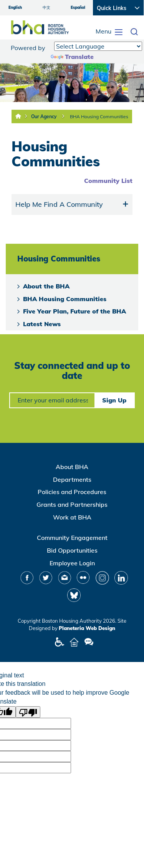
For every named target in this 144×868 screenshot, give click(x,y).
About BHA (72, 467)
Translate (72, 57)
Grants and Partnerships (72, 504)
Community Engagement (72, 538)
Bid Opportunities (72, 550)
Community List (108, 181)
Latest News (42, 324)
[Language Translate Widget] (98, 46)
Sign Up (114, 400)
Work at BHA (72, 517)
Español (78, 8)
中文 (46, 8)
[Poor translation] (28, 712)
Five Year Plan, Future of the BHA (74, 311)
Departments (72, 479)
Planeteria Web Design (87, 628)
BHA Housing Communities (99, 116)
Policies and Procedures (72, 492)
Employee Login (72, 563)
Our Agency (44, 116)
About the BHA (46, 286)
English (15, 8)
